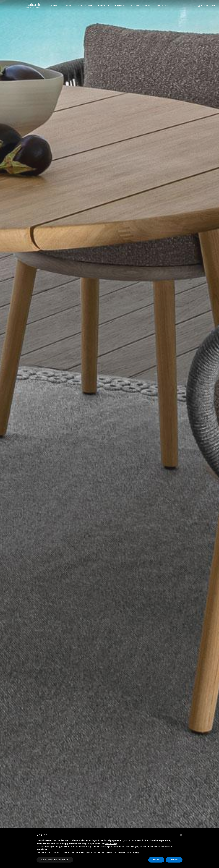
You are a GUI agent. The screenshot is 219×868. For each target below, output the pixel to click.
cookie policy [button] (111, 843)
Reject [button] (156, 860)
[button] (181, 835)
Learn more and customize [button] (55, 860)
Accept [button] (174, 860)
